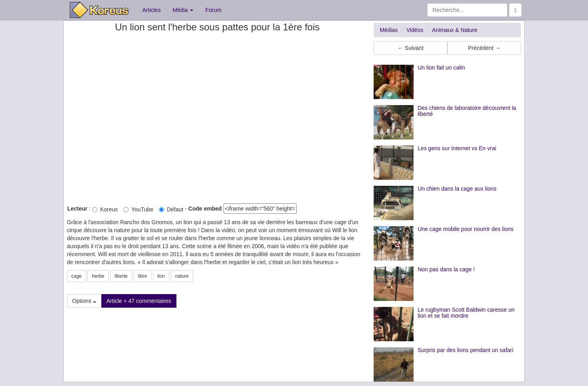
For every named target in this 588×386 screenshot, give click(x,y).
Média (183, 10)
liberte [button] (121, 276)
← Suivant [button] (411, 48)
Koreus (105, 209)
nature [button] (182, 276)
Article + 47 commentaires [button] (139, 301)
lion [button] (161, 276)
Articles (152, 10)
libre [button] (143, 276)
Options (84, 301)
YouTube (138, 209)
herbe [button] (98, 276)
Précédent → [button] (484, 48)
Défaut (171, 209)
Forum (213, 10)
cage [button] (77, 276)
